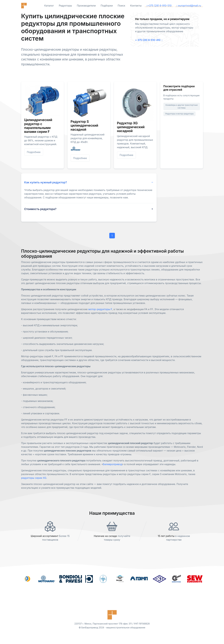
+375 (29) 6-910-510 (159, 6)
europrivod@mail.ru (189, 6)
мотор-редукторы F (100, 309)
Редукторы (65, 6)
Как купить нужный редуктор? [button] (46, 182)
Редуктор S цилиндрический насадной (84, 125)
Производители (86, 6)
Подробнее (34, 152)
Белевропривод (113, 464)
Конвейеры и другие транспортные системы (181, 106)
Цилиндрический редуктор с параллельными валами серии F (38, 126)
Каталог (49, 6)
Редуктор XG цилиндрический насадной (131, 127)
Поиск (121, 6)
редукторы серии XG (34, 478)
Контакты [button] (136, 6)
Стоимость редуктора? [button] (40, 209)
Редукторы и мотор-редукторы (180, 114)
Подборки (107, 6)
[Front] (30, 6)
